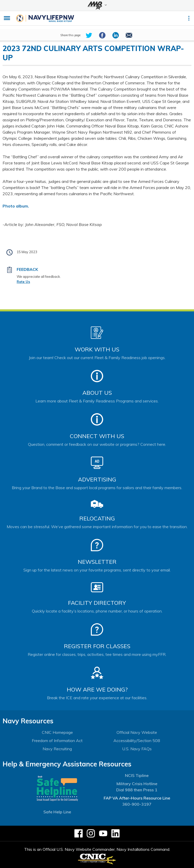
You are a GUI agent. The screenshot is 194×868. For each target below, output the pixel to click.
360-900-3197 (137, 804)
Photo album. (16, 206)
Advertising (97, 479)
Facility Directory (97, 603)
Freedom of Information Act (57, 741)
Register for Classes (97, 646)
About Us (97, 393)
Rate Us (23, 282)
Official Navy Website (137, 732)
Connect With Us (97, 436)
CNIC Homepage (57, 732)
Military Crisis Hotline (137, 784)
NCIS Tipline (137, 775)
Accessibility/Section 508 (137, 741)
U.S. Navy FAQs (137, 749)
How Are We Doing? (97, 689)
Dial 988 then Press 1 (137, 790)
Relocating (97, 518)
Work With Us (97, 349)
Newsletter (97, 562)
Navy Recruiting (57, 749)
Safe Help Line (57, 812)
